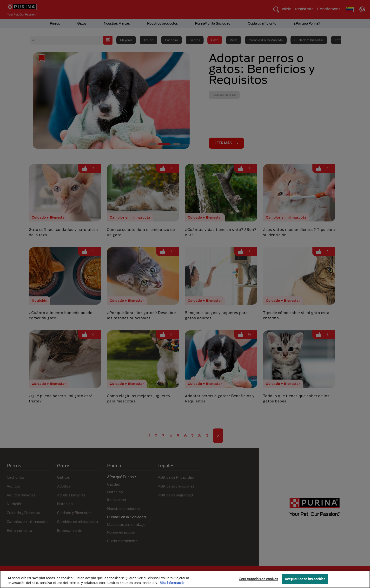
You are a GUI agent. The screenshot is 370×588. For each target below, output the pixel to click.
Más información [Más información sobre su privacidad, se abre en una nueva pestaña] (172, 583)
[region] (185, 579)
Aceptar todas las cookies (305, 579)
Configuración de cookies (258, 579)
